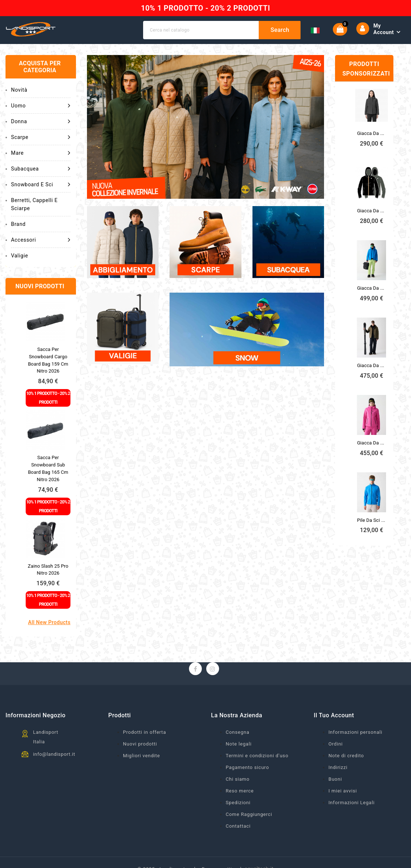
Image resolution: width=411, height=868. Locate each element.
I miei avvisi (343, 791)
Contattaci (238, 826)
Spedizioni (238, 803)
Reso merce (240, 791)
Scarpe (41, 137)
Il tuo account (334, 715)
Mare (41, 153)
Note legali (239, 744)
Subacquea (41, 169)
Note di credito (346, 756)
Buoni (335, 779)
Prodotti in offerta (145, 732)
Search (280, 30)
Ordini (336, 744)
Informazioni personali (355, 732)
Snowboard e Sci (41, 184)
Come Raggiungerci (249, 814)
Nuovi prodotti (140, 744)
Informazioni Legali (352, 803)
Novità (19, 90)
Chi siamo (238, 779)
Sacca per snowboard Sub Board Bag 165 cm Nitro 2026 (48, 468)
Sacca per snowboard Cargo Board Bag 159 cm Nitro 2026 (48, 360)
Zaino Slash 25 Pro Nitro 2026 (48, 570)
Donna (41, 121)
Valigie (20, 256)
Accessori (41, 240)
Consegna (238, 732)
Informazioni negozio (36, 715)
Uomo (41, 106)
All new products (49, 622)
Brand (18, 224)
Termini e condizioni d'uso (257, 756)
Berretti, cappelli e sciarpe (34, 204)
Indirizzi (338, 767)
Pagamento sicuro (247, 767)
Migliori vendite (141, 756)
